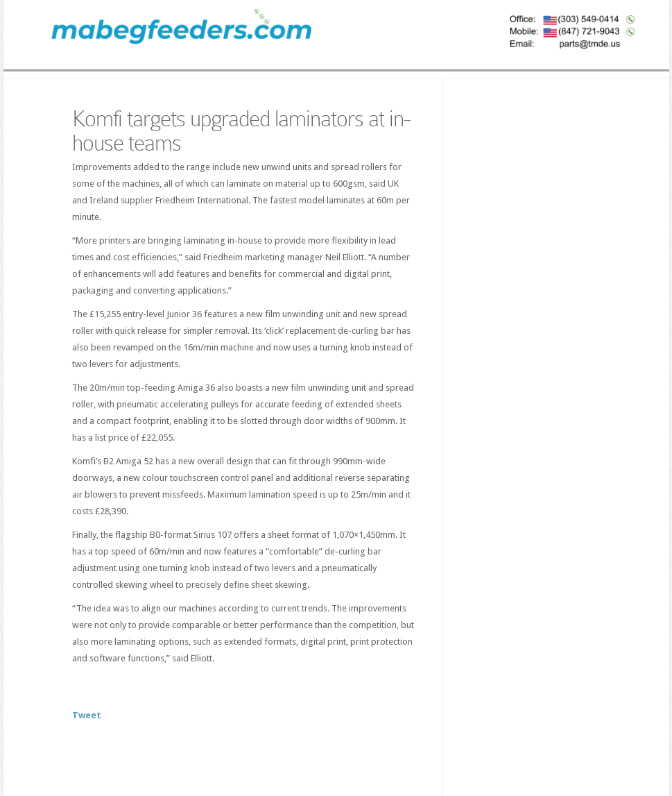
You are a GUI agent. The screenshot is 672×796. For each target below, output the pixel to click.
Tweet (87, 715)
